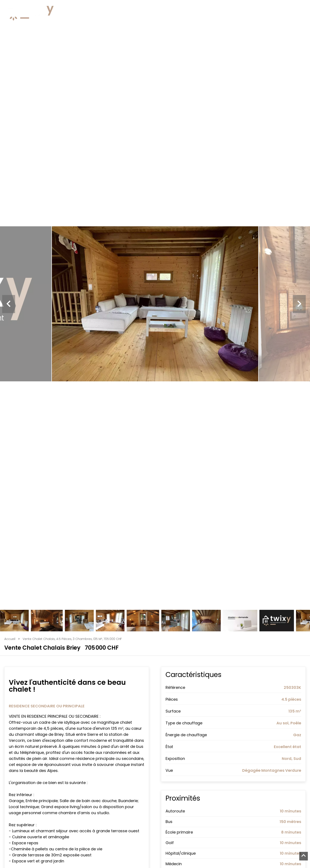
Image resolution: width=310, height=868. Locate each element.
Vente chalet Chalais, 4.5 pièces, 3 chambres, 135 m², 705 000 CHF (72, 639)
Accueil (10, 639)
